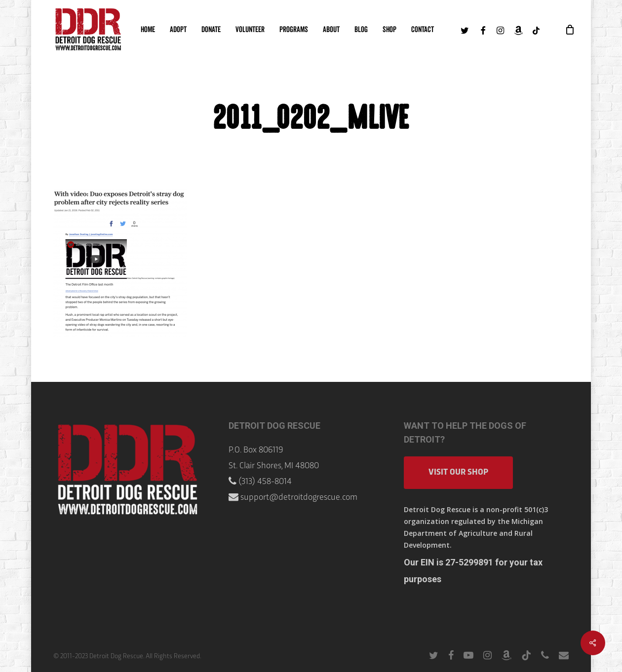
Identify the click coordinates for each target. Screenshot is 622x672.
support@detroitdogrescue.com (299, 498)
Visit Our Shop (458, 472)
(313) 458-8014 (265, 482)
